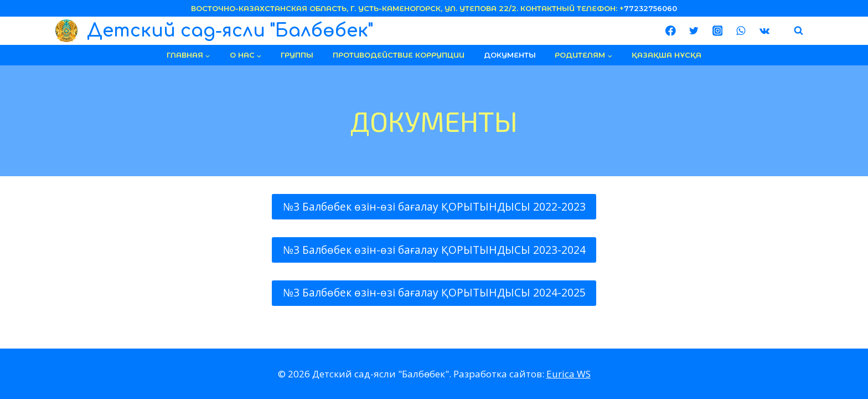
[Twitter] (694, 31)
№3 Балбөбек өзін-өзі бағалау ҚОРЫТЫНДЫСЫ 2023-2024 (434, 250)
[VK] (764, 31)
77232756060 (650, 8)
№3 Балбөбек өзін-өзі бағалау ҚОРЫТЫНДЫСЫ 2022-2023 (434, 207)
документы (510, 55)
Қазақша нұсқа (666, 55)
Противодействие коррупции (399, 55)
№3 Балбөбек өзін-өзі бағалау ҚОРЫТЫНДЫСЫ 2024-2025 (434, 293)
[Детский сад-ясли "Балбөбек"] (214, 31)
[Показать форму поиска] (799, 31)
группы (297, 55)
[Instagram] (717, 31)
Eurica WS (569, 374)
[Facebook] (671, 31)
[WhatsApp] (741, 31)
